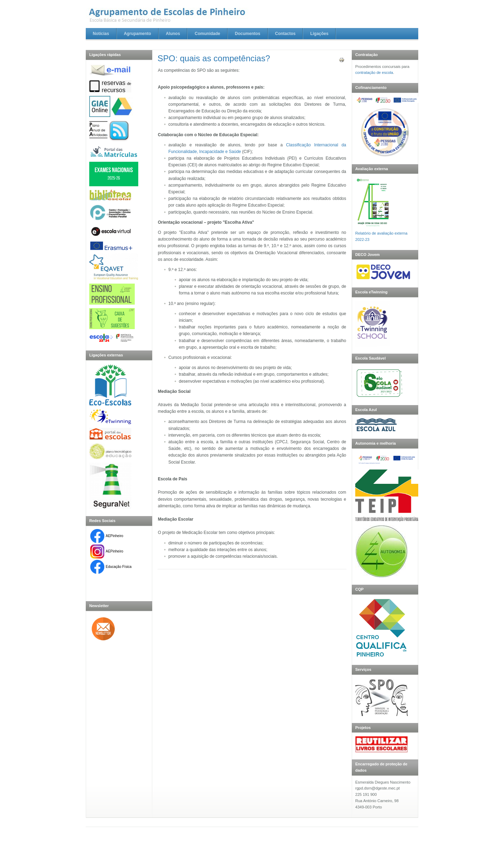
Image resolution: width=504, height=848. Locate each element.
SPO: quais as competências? (214, 58)
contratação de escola (374, 72)
